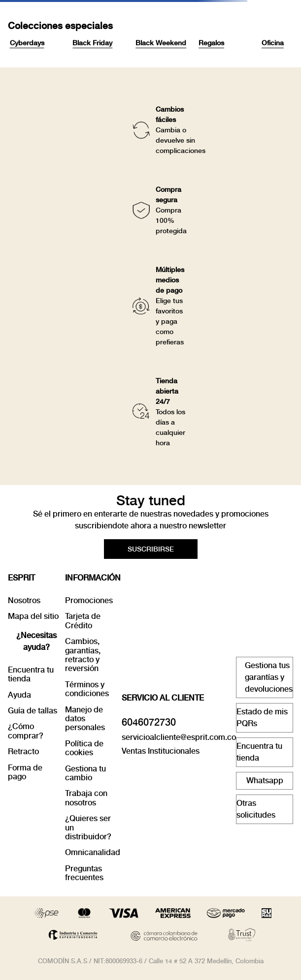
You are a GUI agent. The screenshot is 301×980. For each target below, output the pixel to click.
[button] (151, 549)
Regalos (211, 43)
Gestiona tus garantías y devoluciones (269, 677)
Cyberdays (27, 43)
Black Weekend (161, 43)
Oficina (273, 43)
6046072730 (149, 722)
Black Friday (92, 43)
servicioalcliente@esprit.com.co (179, 737)
